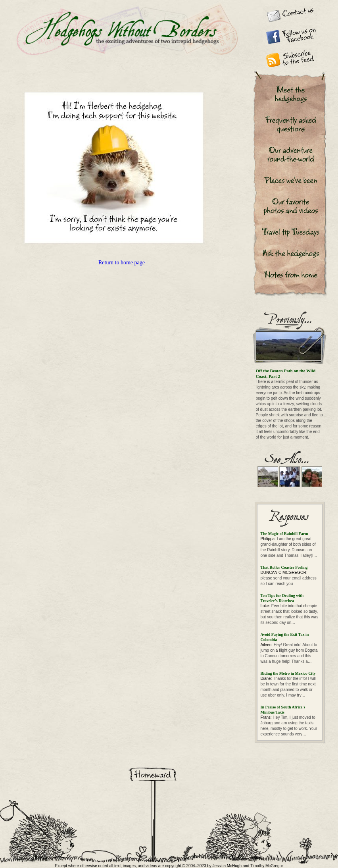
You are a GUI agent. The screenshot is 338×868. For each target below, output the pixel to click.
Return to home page (122, 263)
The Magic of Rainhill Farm (284, 534)
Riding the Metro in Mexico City (288, 673)
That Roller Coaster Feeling (284, 567)
